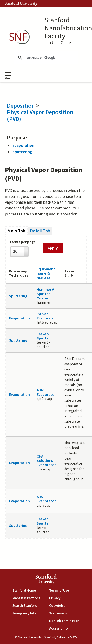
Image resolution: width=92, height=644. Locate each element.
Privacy (55, 598)
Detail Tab (40, 231)
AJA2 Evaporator (46, 392)
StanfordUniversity (46, 580)
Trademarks (58, 613)
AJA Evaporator (46, 499)
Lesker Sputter (43, 521)
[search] (45, 58)
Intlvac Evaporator (46, 316)
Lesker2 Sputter (43, 336)
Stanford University (21, 3)
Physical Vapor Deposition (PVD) (40, 116)
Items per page (23, 242)
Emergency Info (24, 613)
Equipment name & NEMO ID (46, 273)
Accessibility (59, 629)
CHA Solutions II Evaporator (46, 461)
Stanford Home (24, 591)
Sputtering (22, 152)
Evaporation (23, 146)
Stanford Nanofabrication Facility (68, 28)
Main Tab (18, 231)
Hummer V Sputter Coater (45, 294)
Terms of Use (59, 591)
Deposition (21, 106)
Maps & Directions (26, 598)
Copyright (57, 606)
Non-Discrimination (64, 621)
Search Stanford (25, 606)
